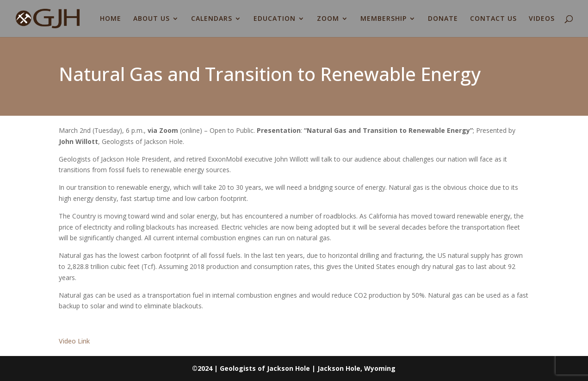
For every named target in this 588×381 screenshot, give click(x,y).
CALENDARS (212, 19)
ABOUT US (152, 19)
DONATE (443, 19)
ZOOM (328, 19)
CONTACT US (493, 19)
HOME (111, 19)
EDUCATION (275, 19)
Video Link (74, 341)
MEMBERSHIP (384, 19)
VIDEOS (542, 19)
